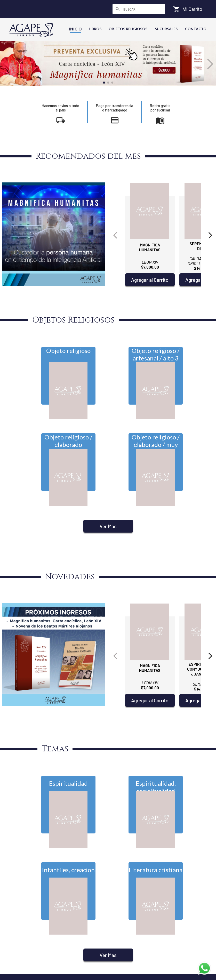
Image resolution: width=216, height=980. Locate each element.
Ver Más (108, 526)
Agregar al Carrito (150, 280)
